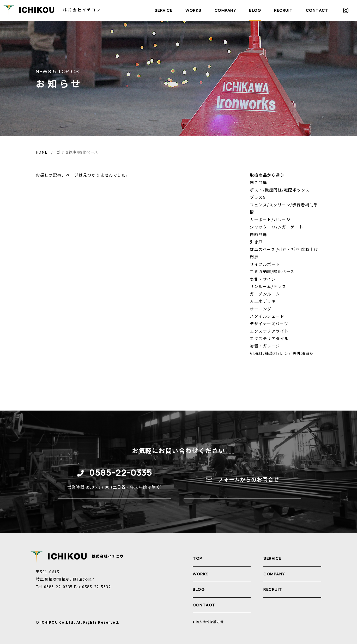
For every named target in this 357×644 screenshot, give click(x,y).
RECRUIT (283, 10)
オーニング (261, 309)
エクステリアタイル (269, 338)
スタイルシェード (267, 316)
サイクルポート (265, 264)
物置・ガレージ (265, 346)
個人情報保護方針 (208, 622)
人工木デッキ (263, 301)
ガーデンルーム (265, 294)
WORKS (193, 10)
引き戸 (256, 242)
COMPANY (225, 10)
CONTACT (317, 10)
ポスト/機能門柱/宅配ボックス (280, 190)
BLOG (255, 10)
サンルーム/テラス (268, 286)
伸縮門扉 (258, 234)
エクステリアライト (269, 331)
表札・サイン (263, 279)
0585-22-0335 (121, 473)
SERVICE (164, 10)
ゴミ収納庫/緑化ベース (272, 271)
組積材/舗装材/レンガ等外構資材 (282, 353)
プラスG (258, 197)
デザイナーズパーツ (269, 324)
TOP (198, 558)
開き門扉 (258, 182)
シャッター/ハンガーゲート (277, 227)
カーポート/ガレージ (270, 219)
